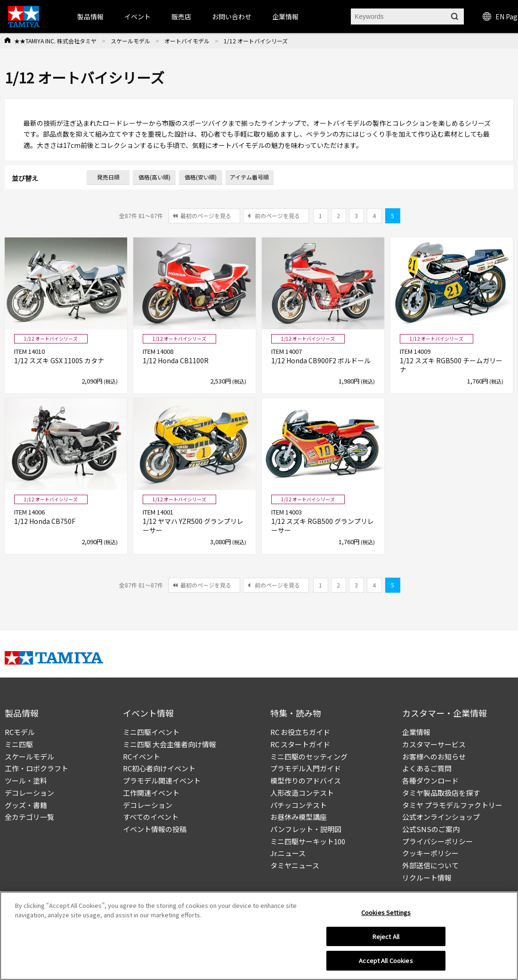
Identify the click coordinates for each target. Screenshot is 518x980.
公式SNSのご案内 (431, 829)
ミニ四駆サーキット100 (308, 841)
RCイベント (142, 756)
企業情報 (416, 732)
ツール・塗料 (26, 780)
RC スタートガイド (300, 744)
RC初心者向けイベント (159, 768)
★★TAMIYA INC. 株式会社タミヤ (55, 41)
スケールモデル (130, 41)
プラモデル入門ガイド (306, 768)
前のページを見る (277, 216)
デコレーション (29, 793)
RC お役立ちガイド (300, 732)
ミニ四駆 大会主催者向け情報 (170, 744)
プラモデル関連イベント (162, 780)
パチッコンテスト (299, 805)
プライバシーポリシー (437, 841)
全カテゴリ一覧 (29, 817)
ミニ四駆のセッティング (309, 756)
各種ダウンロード (430, 780)
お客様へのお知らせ (434, 756)
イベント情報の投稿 (155, 829)
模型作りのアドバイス (306, 780)
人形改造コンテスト (302, 793)
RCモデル (20, 732)
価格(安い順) (201, 177)
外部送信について (430, 865)
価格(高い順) (154, 177)
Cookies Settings (386, 915)
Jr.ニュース (288, 853)
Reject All (386, 939)
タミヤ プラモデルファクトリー (452, 805)
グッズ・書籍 (26, 805)
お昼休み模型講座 (299, 817)
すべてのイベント (151, 817)
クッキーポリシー (430, 853)
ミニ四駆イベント (151, 732)
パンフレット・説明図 (306, 829)
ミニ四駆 (19, 744)
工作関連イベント (151, 793)
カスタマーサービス (434, 744)
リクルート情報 (427, 878)
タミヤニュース (295, 865)
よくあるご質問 (427, 768)
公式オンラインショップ (441, 817)
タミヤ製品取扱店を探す (441, 793)
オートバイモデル (187, 41)
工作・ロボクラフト (36, 768)
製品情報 (90, 16)
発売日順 (108, 177)
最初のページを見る (206, 216)
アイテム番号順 (249, 177)
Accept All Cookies (386, 963)
